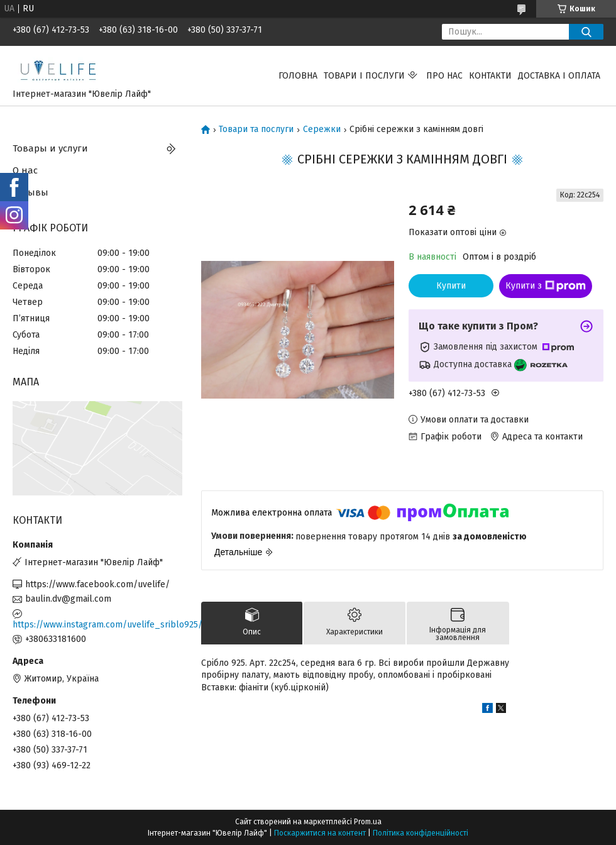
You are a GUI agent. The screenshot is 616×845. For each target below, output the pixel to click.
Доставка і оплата (559, 76)
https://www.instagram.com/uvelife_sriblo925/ (97, 625)
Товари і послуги (364, 76)
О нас (25, 170)
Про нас (444, 76)
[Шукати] (586, 32)
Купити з (546, 286)
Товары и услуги (50, 148)
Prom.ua (368, 822)
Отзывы (30, 192)
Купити (451, 286)
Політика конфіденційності (421, 833)
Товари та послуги (256, 130)
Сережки (322, 130)
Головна (298, 76)
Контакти (490, 76)
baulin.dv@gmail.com (68, 599)
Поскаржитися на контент (320, 833)
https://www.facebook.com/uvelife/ (97, 584)
